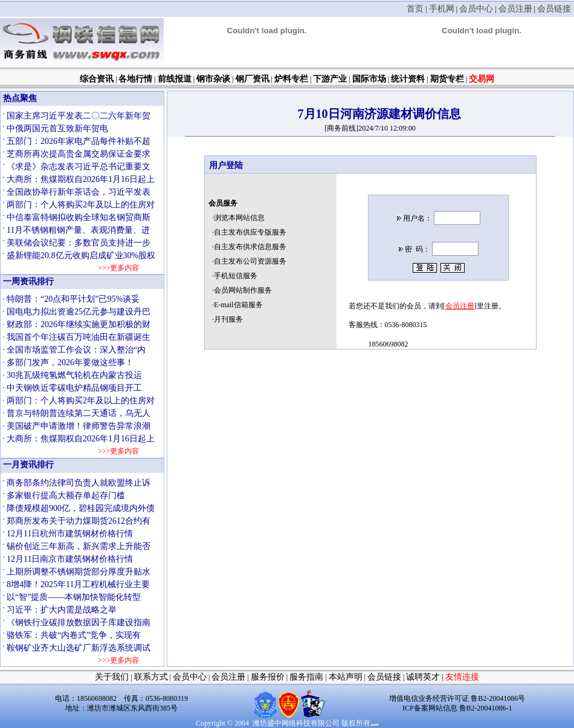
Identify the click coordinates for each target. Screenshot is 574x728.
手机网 (442, 9)
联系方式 (151, 677)
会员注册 (515, 9)
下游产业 (330, 79)
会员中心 (476, 9)
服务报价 (268, 677)
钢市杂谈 (213, 79)
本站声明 (346, 677)
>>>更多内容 (118, 268)
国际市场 (369, 79)
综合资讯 (97, 79)
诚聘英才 (423, 677)
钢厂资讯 (253, 79)
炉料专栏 (291, 79)
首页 (415, 9)
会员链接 (554, 9)
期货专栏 (447, 79)
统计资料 (408, 79)
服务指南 (306, 677)
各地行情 (135, 79)
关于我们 (112, 677)
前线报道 (175, 79)
